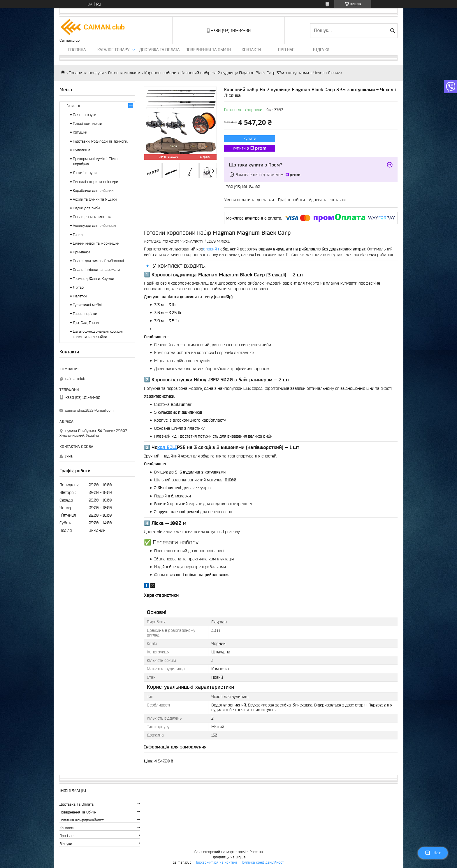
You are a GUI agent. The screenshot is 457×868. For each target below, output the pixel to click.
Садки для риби (86, 208)
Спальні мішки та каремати (96, 270)
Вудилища (82, 150)
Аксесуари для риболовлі (95, 226)
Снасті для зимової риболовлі (98, 261)
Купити (250, 138)
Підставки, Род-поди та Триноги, (100, 141)
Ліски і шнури (85, 173)
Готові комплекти (124, 73)
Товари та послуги (86, 73)
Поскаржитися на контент (216, 862)
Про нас (286, 50)
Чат (433, 853)
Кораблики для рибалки (93, 191)
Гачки (78, 235)
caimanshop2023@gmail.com (89, 410)
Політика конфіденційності (82, 820)
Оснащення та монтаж (92, 217)
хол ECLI (167, 447)
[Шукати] (392, 31)
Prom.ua (256, 852)
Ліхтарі (79, 287)
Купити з (250, 148)
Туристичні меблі (87, 305)
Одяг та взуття (85, 115)
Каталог (73, 106)
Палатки (80, 296)
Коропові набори (160, 73)
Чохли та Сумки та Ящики (95, 199)
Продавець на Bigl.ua (229, 857)
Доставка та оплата (159, 50)
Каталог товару (113, 50)
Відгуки (321, 50)
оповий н (212, 249)
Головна (77, 50)
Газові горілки (85, 314)
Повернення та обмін (208, 50)
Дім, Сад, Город (86, 323)
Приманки (81, 252)
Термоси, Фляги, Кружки (93, 279)
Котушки (80, 132)
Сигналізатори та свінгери (95, 182)
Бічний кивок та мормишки (96, 243)
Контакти (251, 50)
